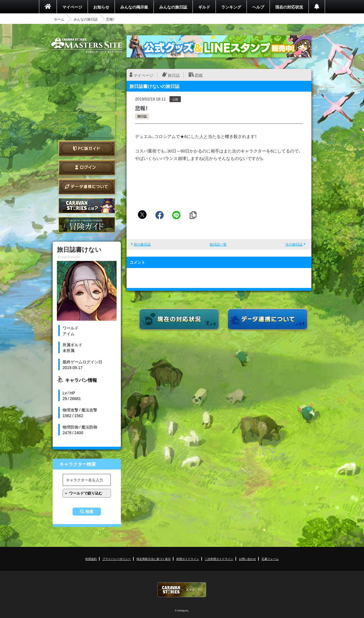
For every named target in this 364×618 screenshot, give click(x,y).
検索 (89, 512)
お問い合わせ (247, 559)
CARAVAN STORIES (182, 590)
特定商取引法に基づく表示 (154, 559)
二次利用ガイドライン (219, 559)
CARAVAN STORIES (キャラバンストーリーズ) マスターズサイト (87, 45)
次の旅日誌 (294, 244)
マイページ (72, 7)
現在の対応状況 (289, 7)
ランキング (231, 7)
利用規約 (91, 559)
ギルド (204, 7)
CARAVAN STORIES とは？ (87, 206)
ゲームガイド (87, 225)
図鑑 (199, 75)
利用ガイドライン (188, 559)
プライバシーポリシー (117, 559)
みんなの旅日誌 (173, 7)
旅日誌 (174, 75)
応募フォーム (270, 559)
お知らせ (101, 7)
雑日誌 (142, 116)
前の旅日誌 (142, 244)
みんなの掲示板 (134, 7)
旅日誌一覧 (218, 244)
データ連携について (87, 187)
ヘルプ (258, 7)
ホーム (59, 19)
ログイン (87, 167)
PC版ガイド (87, 148)
